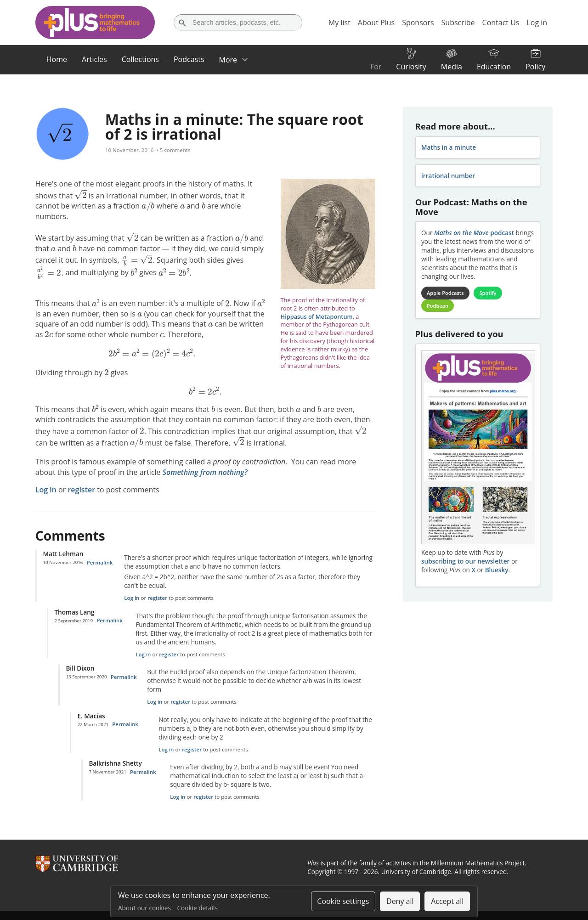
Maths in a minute (449, 147)
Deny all (400, 901)
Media (452, 67)
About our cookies (144, 908)
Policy (535, 67)
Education (494, 67)
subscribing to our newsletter (465, 561)
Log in (46, 490)
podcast (474, 233)
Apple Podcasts (445, 293)
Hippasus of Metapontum (317, 316)
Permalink (100, 562)
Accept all (447, 901)
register (81, 490)
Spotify (488, 293)
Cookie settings (343, 901)
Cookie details (198, 908)
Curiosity (411, 67)
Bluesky (497, 570)
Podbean (438, 306)
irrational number (448, 176)
